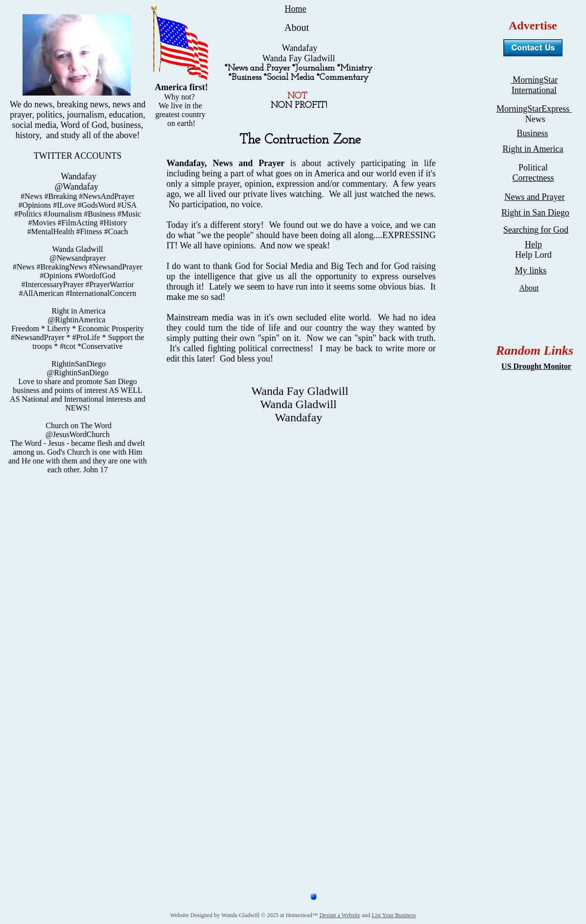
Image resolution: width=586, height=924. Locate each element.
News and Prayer (535, 197)
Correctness (533, 178)
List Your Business (394, 915)
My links (531, 270)
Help (533, 244)
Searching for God (536, 230)
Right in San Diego (535, 213)
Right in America (533, 149)
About (529, 288)
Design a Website (340, 915)
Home (296, 9)
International (534, 90)
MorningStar (534, 80)
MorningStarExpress (534, 109)
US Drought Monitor (536, 366)
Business (532, 133)
